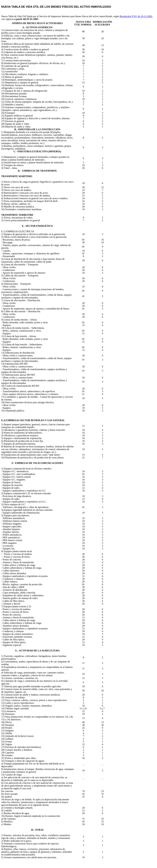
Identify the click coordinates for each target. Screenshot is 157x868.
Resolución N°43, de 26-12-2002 (136, 16)
